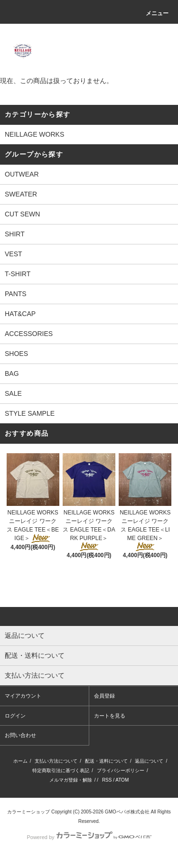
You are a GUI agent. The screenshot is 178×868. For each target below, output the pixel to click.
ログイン (15, 716)
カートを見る (110, 716)
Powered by (89, 837)
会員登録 (104, 696)
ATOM (122, 780)
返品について (149, 761)
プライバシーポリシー (121, 770)
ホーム (20, 761)
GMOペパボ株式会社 (127, 812)
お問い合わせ (20, 735)
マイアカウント (23, 696)
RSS (107, 780)
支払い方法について (56, 761)
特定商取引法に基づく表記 (61, 770)
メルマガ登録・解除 (71, 780)
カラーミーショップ (28, 812)
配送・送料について (106, 761)
